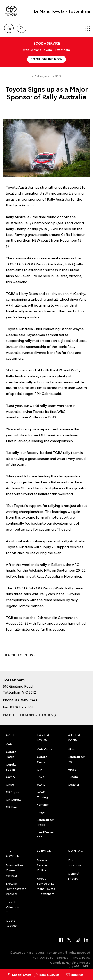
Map (7, 715)
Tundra (73, 777)
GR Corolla (14, 799)
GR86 (10, 784)
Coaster (74, 784)
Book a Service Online (42, 865)
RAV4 (41, 777)
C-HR (41, 769)
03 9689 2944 (26, 700)
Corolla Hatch (11, 754)
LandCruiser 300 (45, 835)
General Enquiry (74, 876)
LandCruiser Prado (45, 822)
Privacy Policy (81, 957)
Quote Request (12, 923)
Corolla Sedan (11, 767)
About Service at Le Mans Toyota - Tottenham (46, 886)
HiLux (72, 749)
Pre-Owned (13, 853)
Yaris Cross (45, 749)
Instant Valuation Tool (13, 907)
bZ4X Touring (42, 794)
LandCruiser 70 (76, 759)
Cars (11, 735)
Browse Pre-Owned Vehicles (14, 870)
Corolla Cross (42, 759)
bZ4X (41, 784)
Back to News (20, 655)
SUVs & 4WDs (43, 737)
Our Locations (75, 863)
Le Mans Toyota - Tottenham (62, 11)
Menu (87, 28)
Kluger (41, 812)
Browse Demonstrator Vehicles (16, 888)
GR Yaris (12, 807)
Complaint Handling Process (70, 962)
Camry (11, 777)
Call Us (9, 27)
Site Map (63, 957)
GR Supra (13, 792)
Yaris (9, 744)
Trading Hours (36, 715)
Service (44, 850)
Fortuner (43, 804)
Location (22, 27)
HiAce (72, 769)
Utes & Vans (74, 737)
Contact (77, 850)
